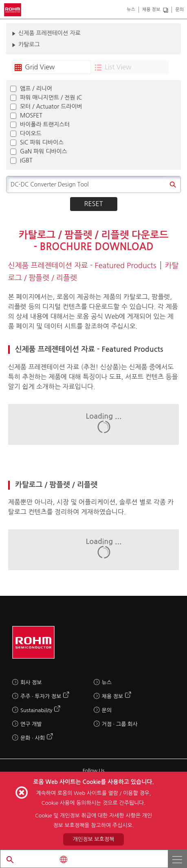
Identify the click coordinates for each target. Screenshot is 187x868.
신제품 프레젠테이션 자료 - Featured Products (82, 266)
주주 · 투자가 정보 (41, 696)
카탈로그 (29, 44)
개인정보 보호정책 (93, 839)
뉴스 (131, 10)
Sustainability (36, 710)
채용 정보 (151, 10)
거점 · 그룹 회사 (120, 724)
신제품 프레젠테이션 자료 (49, 33)
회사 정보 (31, 683)
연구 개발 (31, 724)
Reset (94, 204)
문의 (179, 10)
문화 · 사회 (33, 738)
